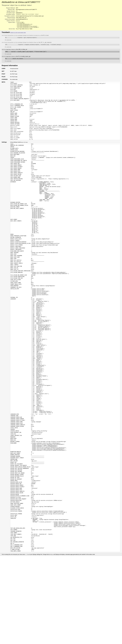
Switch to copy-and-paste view (18, 34)
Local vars (9, 41)
